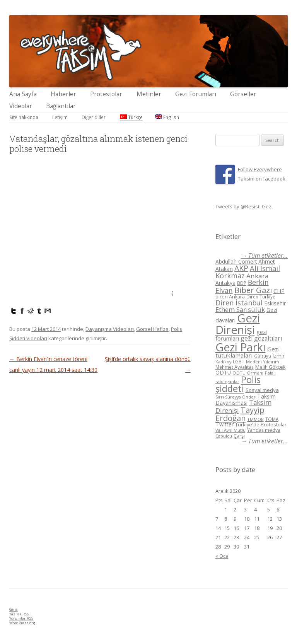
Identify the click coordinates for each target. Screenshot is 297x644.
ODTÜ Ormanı (248, 373)
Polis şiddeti (238, 384)
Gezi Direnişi (238, 324)
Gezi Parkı (241, 347)
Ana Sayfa (23, 94)
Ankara (258, 276)
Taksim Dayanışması (246, 399)
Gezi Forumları (196, 94)
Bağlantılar (61, 106)
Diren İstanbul (239, 303)
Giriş (14, 609)
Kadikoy (223, 362)
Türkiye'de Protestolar (261, 424)
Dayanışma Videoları (110, 329)
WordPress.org (22, 623)
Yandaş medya (264, 430)
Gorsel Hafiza (152, 329)
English (167, 117)
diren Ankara (230, 297)
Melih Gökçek (270, 367)
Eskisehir (275, 303)
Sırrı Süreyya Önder (236, 397)
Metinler (149, 94)
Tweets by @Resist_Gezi (244, 206)
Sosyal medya (262, 390)
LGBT (239, 362)
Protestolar (106, 94)
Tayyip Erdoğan (240, 414)
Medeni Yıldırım (263, 362)
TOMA (272, 419)
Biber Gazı (253, 290)
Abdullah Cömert (236, 262)
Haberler (63, 94)
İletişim (60, 117)
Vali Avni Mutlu (230, 430)
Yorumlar (21, 618)
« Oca (222, 556)
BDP (242, 283)
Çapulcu (224, 436)
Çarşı (239, 436)
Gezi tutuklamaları (247, 352)
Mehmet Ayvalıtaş (235, 367)
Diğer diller (94, 117)
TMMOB (256, 419)
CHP (279, 291)
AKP (241, 268)
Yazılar (19, 614)
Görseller (243, 94)
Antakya (225, 283)
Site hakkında (24, 117)
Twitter (224, 424)
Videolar (21, 106)
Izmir (279, 356)
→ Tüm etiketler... (264, 256)
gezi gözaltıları (261, 338)
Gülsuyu (263, 356)
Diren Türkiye (261, 296)
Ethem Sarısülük (240, 309)
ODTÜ (223, 372)
